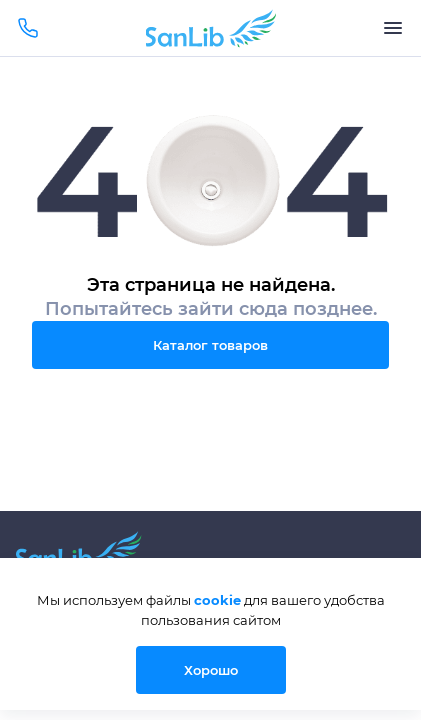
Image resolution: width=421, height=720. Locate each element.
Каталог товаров (210, 345)
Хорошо (211, 670)
